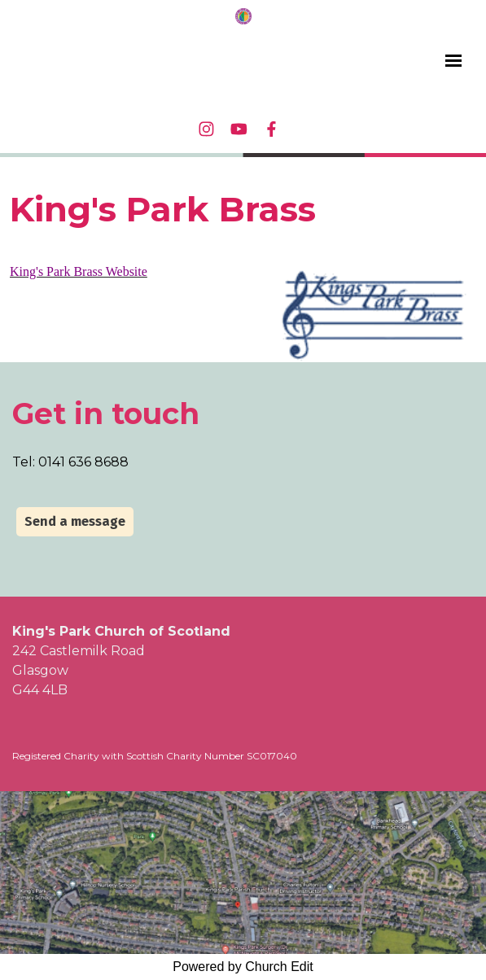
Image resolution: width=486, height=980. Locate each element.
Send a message (75, 521)
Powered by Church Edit (243, 967)
